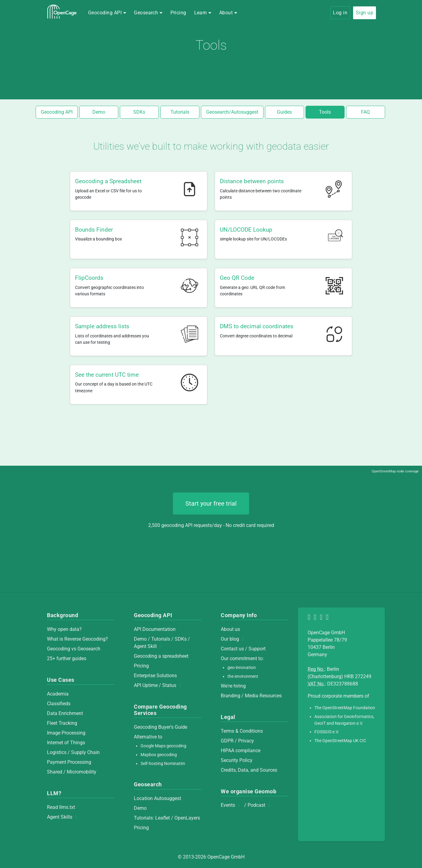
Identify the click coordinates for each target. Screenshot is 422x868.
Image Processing (66, 733)
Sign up (365, 13)
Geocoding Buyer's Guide (161, 727)
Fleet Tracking (62, 723)
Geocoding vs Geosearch (74, 649)
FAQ (365, 112)
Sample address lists (102, 326)
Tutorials (180, 112)
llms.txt (67, 807)
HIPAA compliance (241, 751)
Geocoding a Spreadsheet (108, 181)
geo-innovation (242, 668)
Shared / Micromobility (72, 772)
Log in (340, 13)
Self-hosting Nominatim (163, 764)
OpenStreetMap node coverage (395, 471)
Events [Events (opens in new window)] (232, 805)
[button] (107, 13)
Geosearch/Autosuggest (232, 112)
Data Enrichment (65, 713)
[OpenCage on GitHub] (316, 618)
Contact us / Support (243, 649)
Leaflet (163, 818)
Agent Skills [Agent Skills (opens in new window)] (64, 817)
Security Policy (237, 760)
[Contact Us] (328, 618)
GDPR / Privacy (237, 741)
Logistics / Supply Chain (73, 752)
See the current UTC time (107, 375)
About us (230, 629)
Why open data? (64, 629)
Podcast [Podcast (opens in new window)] (260, 805)
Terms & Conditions (242, 731)
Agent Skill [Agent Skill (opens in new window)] (149, 646)
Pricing (178, 13)
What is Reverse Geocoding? (77, 639)
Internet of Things (66, 743)
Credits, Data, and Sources (249, 770)
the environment (243, 676)
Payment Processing (69, 762)
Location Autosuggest (157, 798)
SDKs (139, 112)
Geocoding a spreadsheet (161, 656)
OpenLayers (187, 818)
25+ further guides (67, 658)
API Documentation (155, 629)
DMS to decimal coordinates (257, 326)
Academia (58, 694)
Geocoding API (57, 112)
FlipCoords (89, 278)
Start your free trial (211, 503)
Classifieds (59, 704)
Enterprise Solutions (155, 676)
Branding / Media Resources (251, 696)
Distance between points (252, 181)
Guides (284, 112)
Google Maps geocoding (163, 746)
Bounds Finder (94, 230)
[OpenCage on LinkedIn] (322, 618)
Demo (99, 112)
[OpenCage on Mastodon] (310, 618)
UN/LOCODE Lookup (246, 230)
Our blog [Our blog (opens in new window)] (234, 639)
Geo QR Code (237, 278)
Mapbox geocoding (159, 755)
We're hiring (233, 686)
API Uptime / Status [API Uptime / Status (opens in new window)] (159, 685)
